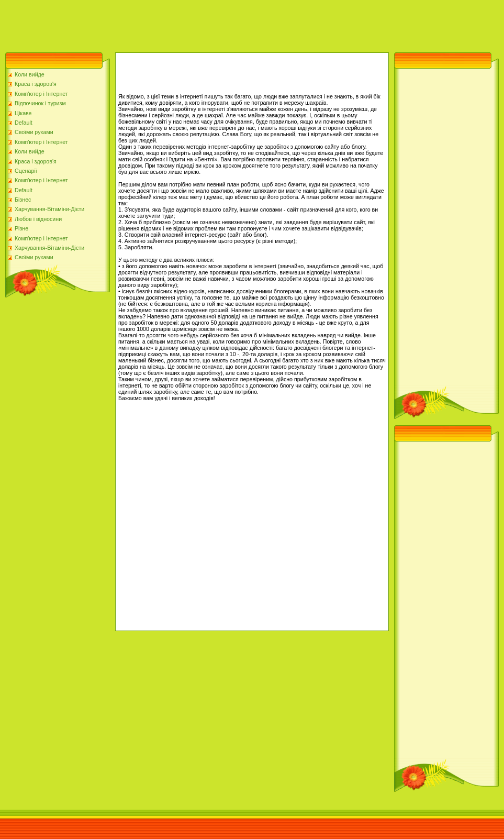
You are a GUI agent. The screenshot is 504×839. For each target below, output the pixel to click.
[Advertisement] (191, 24)
